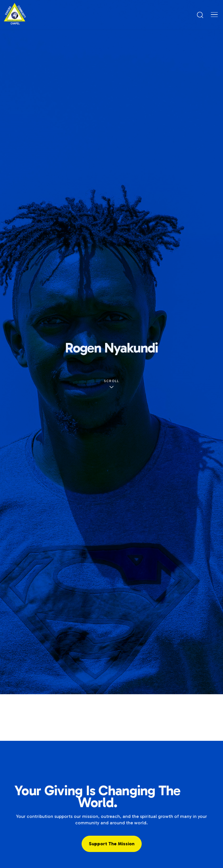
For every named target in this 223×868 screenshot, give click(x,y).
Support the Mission (112, 844)
